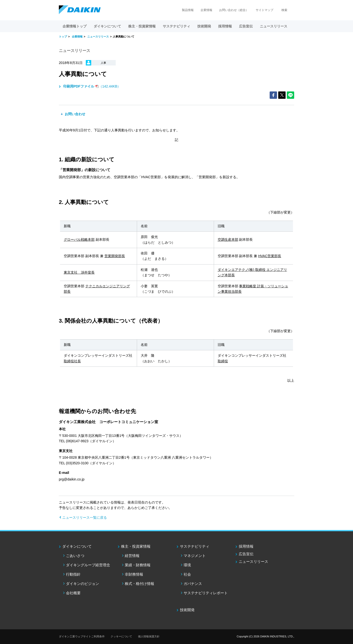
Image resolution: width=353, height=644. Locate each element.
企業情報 (206, 10)
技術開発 (204, 26)
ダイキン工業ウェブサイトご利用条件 (82, 636)
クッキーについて (121, 636)
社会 (187, 574)
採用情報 (225, 26)
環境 (187, 565)
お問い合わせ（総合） (234, 10)
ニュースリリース (274, 26)
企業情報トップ (75, 26)
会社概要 (73, 593)
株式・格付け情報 (139, 584)
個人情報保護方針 (149, 636)
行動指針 (73, 574)
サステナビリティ (195, 546)
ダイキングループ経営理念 (88, 565)
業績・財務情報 (138, 565)
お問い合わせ (75, 114)
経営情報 (132, 556)
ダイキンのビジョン (82, 584)
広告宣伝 (246, 554)
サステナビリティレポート (206, 593)
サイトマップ (265, 10)
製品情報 (188, 10)
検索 (284, 10)
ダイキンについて (77, 546)
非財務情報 (134, 574)
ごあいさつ (75, 556)
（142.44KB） (91, 86)
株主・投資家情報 (136, 546)
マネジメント (195, 556)
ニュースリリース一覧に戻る (85, 518)
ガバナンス (193, 584)
